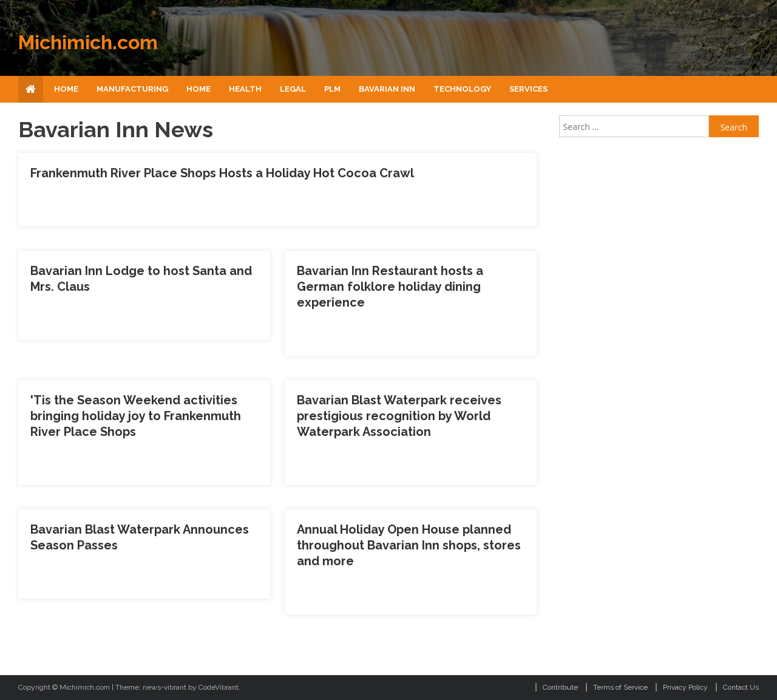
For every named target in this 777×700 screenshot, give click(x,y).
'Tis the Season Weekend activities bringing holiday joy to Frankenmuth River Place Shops (136, 416)
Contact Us (741, 687)
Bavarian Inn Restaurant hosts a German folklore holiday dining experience (390, 287)
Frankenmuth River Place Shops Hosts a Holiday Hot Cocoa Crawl (222, 173)
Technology (462, 89)
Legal (293, 89)
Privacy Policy (685, 687)
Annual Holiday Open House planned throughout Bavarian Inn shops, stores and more (409, 545)
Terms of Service (620, 687)
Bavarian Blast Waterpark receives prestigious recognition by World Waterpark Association (399, 416)
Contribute (560, 687)
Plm (332, 89)
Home (66, 89)
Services (528, 89)
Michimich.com (88, 42)
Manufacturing (132, 89)
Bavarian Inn (387, 89)
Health (245, 89)
